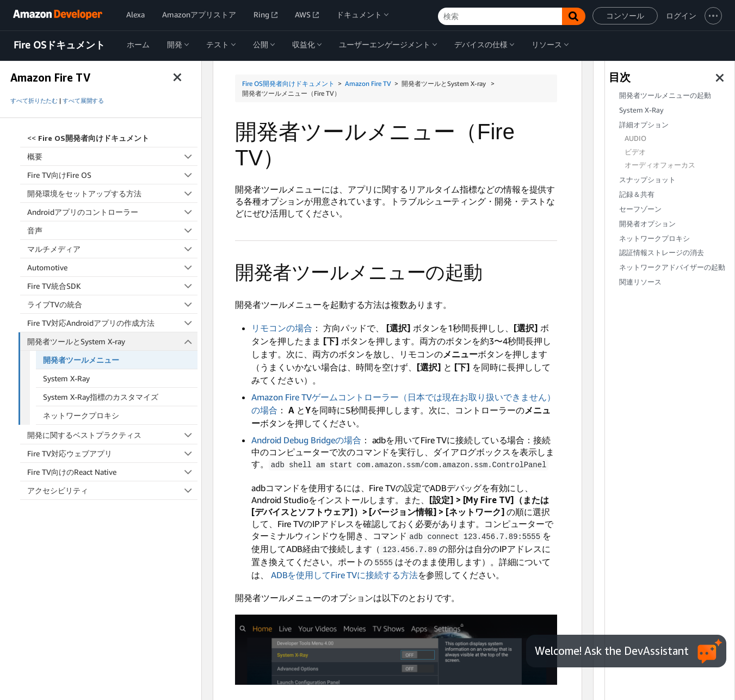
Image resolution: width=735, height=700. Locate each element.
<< (88, 138)
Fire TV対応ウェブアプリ (112, 453)
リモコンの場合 (282, 328)
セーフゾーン (640, 209)
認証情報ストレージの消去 (662, 253)
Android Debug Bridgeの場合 (306, 440)
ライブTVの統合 (112, 304)
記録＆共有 (637, 194)
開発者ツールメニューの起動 (665, 95)
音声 (112, 230)
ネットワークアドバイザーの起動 (672, 267)
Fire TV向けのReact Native (112, 472)
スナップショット (647, 180)
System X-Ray (66, 378)
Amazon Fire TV (368, 83)
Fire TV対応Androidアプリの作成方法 (112, 323)
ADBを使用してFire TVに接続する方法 (344, 573)
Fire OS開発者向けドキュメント (288, 83)
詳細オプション (644, 125)
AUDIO (635, 138)
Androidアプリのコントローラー (112, 212)
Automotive (112, 267)
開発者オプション (647, 224)
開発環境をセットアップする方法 (112, 193)
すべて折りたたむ (34, 101)
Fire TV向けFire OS (112, 175)
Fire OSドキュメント (59, 45)
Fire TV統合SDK (112, 286)
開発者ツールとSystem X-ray (113, 341)
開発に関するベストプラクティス (112, 435)
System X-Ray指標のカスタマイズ (101, 397)
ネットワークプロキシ (81, 415)
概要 (112, 156)
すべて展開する (83, 101)
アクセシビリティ (112, 490)
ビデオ (635, 152)
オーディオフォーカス (660, 165)
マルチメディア (112, 249)
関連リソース (640, 282)
